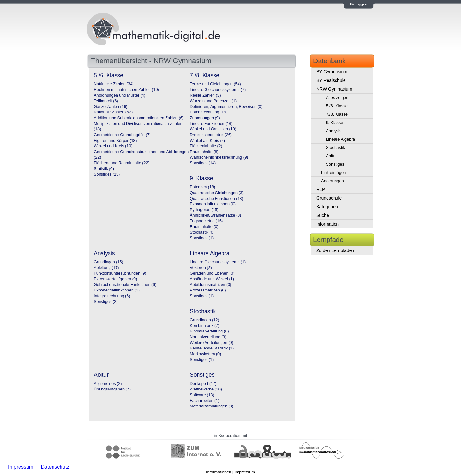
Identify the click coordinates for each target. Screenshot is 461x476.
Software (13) (202, 395)
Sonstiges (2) (106, 302)
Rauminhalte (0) (204, 227)
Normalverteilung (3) (208, 337)
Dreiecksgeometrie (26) (211, 135)
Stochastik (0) (202, 232)
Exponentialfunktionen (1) (117, 290)
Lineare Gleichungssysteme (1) (218, 262)
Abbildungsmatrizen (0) (211, 285)
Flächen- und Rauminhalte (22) (122, 163)
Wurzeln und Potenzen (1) (213, 101)
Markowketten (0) (205, 354)
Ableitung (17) (106, 268)
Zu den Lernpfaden (335, 250)
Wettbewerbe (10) (206, 389)
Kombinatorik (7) (205, 326)
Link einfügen (333, 172)
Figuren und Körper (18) (115, 141)
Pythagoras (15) (204, 210)
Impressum (245, 472)
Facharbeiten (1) (205, 401)
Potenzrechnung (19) (209, 112)
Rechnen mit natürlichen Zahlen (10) (126, 90)
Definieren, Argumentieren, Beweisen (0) (226, 107)
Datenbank (329, 61)
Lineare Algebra (340, 139)
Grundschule (329, 198)
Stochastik (336, 148)
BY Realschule (331, 80)
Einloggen (359, 4)
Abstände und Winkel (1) (212, 279)
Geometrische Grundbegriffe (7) (122, 135)
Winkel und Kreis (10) (113, 146)
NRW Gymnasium (334, 89)
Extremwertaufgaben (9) (115, 279)
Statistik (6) (104, 169)
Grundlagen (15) (109, 262)
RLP (321, 189)
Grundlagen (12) (205, 320)
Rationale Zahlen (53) (113, 112)
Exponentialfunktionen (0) (213, 204)
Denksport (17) (203, 384)
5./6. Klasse (337, 106)
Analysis (334, 131)
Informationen (219, 472)
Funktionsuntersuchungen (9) (120, 273)
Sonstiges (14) (203, 163)
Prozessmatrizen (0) (208, 290)
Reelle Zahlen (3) (205, 95)
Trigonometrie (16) (206, 221)
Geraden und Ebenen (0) (212, 273)
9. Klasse (334, 123)
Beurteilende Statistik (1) (212, 348)
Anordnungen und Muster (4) (120, 95)
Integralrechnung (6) (112, 296)
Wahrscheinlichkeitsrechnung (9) (219, 157)
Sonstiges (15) (107, 174)
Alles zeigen (337, 98)
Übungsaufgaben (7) (112, 389)
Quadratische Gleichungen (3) (217, 193)
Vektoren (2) (201, 268)
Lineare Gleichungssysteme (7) (218, 90)
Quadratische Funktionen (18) (217, 199)
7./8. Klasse (337, 114)
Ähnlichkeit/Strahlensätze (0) (215, 215)
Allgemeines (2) (108, 384)
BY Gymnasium (332, 72)
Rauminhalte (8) (204, 152)
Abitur (331, 156)
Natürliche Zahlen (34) (114, 84)
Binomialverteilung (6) (209, 331)
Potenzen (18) (202, 187)
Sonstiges (335, 164)
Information (328, 224)
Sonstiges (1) (202, 238)
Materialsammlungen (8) (212, 406)
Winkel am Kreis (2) (207, 141)
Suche (323, 215)
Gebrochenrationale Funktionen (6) (125, 285)
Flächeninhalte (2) (206, 146)
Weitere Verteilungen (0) (212, 343)
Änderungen (332, 181)
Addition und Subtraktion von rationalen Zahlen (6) (139, 118)
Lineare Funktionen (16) (211, 124)
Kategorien (327, 207)
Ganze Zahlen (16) (111, 107)
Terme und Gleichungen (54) (215, 84)
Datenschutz (55, 467)
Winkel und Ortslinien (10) (213, 129)
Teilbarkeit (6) (106, 101)
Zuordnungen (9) (205, 118)
